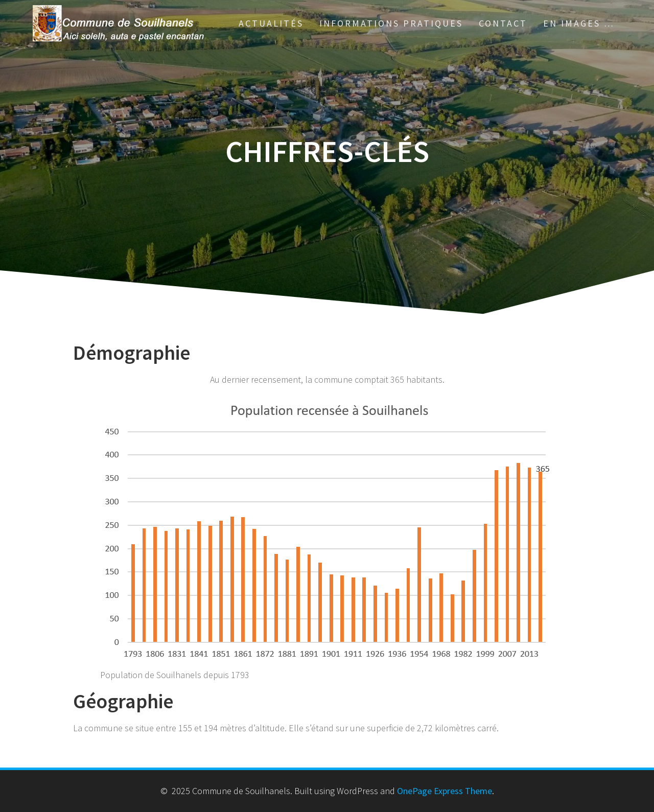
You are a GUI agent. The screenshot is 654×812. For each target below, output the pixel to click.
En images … (579, 23)
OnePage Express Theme (445, 791)
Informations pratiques (391, 23)
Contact (503, 23)
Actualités (271, 23)
